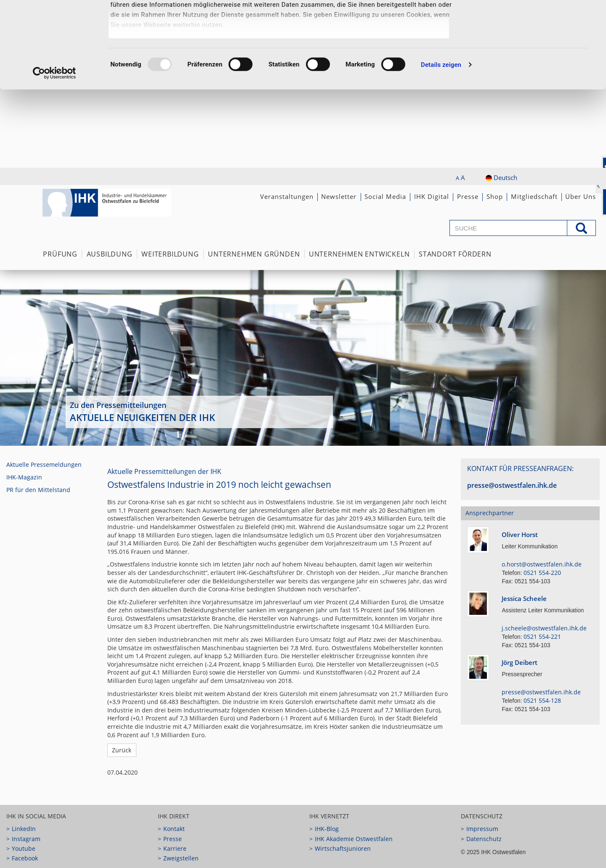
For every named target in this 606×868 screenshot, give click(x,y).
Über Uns (581, 196)
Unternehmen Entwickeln (359, 254)
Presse (468, 196)
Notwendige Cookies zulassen (536, 53)
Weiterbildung (170, 254)
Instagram (26, 839)
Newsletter (339, 196)
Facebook (25, 858)
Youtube (24, 848)
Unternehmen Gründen (254, 254)
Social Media (385, 196)
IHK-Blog (327, 829)
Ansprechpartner (490, 513)
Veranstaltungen (287, 196)
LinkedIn (24, 829)
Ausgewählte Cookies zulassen (536, 26)
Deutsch (501, 177)
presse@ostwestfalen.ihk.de (512, 485)
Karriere (175, 848)
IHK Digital (432, 196)
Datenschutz (484, 839)
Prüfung (60, 254)
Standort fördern (455, 254)
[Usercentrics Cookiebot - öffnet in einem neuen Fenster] (54, 151)
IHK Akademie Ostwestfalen (354, 839)
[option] (303, 358)
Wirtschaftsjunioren (343, 848)
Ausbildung (110, 254)
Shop (495, 196)
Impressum (482, 829)
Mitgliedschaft (534, 196)
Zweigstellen (181, 858)
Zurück (122, 750)
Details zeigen (441, 143)
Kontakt (174, 829)
